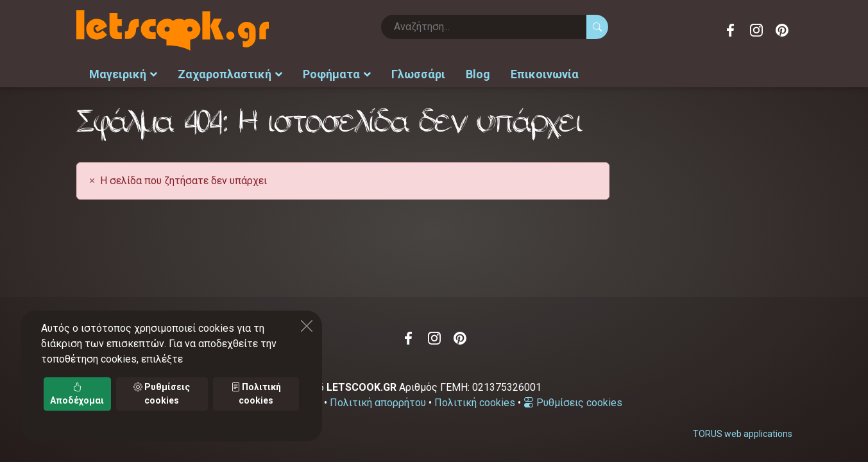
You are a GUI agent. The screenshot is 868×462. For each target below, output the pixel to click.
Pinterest (782, 30)
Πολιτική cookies (475, 403)
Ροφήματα (337, 74)
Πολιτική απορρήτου (378, 403)
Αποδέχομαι (77, 394)
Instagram (756, 30)
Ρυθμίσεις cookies (573, 403)
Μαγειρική (123, 74)
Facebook (731, 30)
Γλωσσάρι (418, 74)
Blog (478, 74)
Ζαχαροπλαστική (230, 74)
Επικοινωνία (545, 74)
